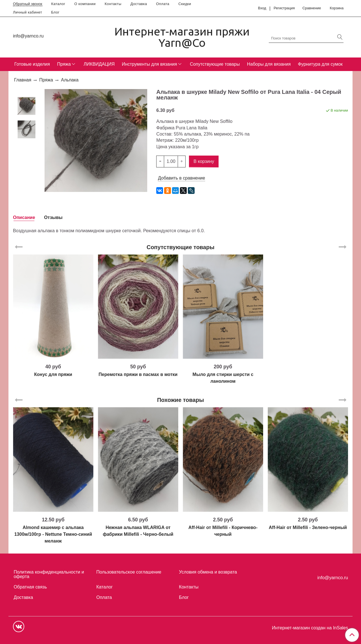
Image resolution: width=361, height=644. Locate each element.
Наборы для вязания (269, 64)
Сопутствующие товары (215, 64)
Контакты (113, 4)
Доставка (139, 4)
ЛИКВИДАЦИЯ (99, 64)
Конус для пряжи (53, 374)
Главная (23, 80)
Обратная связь (30, 587)
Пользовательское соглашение (129, 572)
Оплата (163, 4)
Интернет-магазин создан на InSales (310, 628)
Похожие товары (180, 400)
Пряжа (64, 64)
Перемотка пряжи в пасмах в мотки (138, 374)
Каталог (58, 4)
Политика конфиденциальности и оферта (49, 574)
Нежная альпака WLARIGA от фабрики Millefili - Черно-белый (138, 531)
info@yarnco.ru (28, 36)
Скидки (185, 4)
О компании (85, 4)
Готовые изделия (32, 64)
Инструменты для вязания (149, 64)
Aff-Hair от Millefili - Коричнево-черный (223, 531)
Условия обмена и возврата (208, 572)
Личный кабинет (27, 12)
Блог (55, 12)
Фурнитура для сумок (320, 64)
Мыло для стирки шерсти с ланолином (223, 378)
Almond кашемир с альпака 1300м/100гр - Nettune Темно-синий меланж (53, 534)
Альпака (70, 80)
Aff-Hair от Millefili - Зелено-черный (308, 527)
